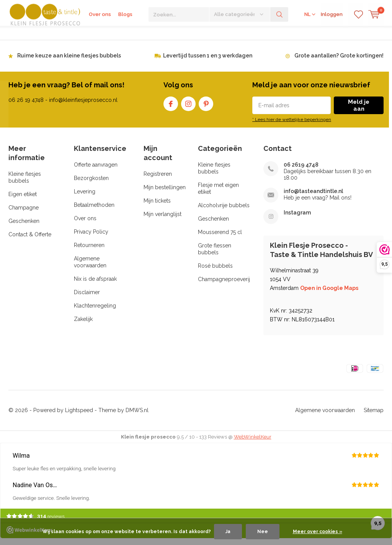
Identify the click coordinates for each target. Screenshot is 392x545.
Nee (263, 532)
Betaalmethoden (94, 211)
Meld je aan (359, 111)
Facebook (171, 108)
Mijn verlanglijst (163, 220)
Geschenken (24, 227)
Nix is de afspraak (95, 285)
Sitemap (374, 416)
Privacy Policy (91, 238)
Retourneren (89, 251)
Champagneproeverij (224, 285)
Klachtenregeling (95, 312)
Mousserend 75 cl (220, 238)
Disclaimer (87, 298)
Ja (228, 532)
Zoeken (279, 34)
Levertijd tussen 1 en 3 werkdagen (208, 62)
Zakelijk (83, 325)
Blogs (125, 34)
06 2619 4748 (301, 171)
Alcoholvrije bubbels (224, 211)
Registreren (158, 180)
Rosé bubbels (215, 272)
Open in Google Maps (329, 294)
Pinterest (206, 108)
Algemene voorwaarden (325, 416)
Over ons (100, 34)
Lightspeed (79, 416)
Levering (85, 198)
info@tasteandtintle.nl (313, 197)
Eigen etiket (23, 200)
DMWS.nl (137, 416)
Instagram (188, 108)
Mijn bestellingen (165, 193)
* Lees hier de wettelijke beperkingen (292, 126)
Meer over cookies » (318, 532)
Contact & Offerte (30, 241)
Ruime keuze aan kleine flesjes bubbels (69, 62)
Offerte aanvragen (96, 171)
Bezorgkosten (91, 184)
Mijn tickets (157, 207)
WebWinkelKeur (253, 443)
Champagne (24, 214)
